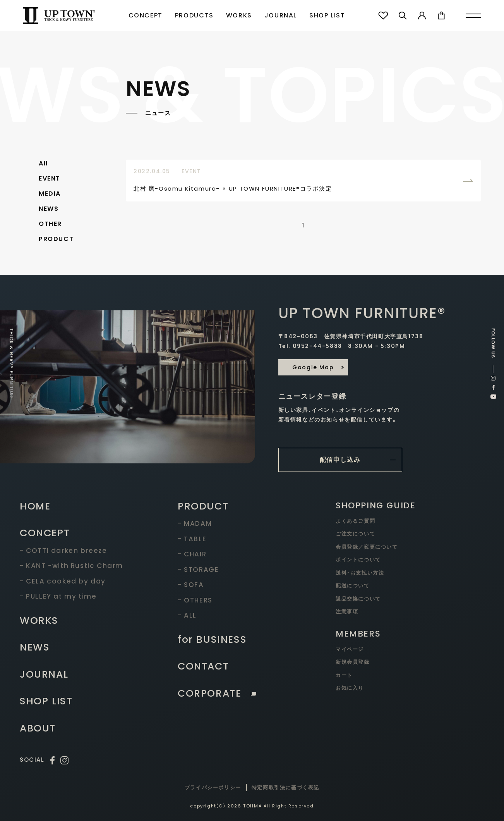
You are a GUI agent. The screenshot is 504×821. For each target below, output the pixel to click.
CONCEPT (146, 15)
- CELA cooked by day (63, 581)
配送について (353, 586)
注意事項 (347, 612)
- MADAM (195, 523)
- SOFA (191, 585)
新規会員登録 (353, 662)
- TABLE (192, 539)
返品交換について (358, 599)
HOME (35, 506)
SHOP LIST (327, 15)
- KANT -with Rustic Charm (71, 566)
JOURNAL (281, 15)
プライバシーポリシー (213, 787)
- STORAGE (198, 570)
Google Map (313, 367)
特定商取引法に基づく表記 (285, 787)
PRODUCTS (194, 15)
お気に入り (350, 688)
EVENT (50, 178)
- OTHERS (195, 600)
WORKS (239, 15)
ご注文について (355, 534)
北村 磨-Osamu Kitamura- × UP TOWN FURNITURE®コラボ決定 (233, 188)
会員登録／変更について (367, 547)
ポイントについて (358, 560)
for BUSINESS (212, 639)
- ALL (187, 615)
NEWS (49, 209)
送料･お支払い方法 (360, 573)
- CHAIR (192, 554)
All (43, 163)
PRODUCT (56, 239)
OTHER (50, 224)
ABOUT (38, 728)
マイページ (350, 649)
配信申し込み (340, 460)
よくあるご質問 (355, 521)
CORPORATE (217, 693)
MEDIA (50, 194)
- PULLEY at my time (58, 596)
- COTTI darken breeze (63, 551)
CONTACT (203, 666)
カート (344, 675)
